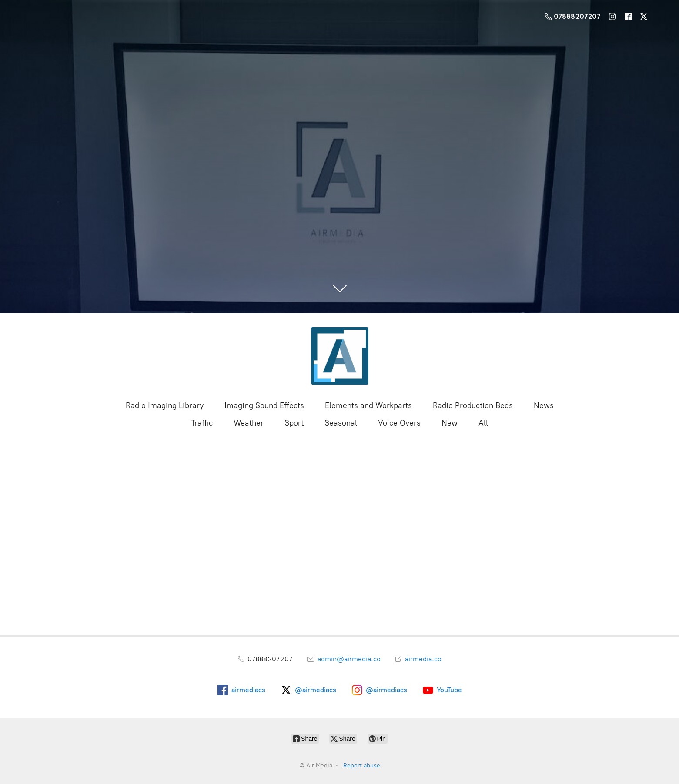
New (450, 423)
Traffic (202, 423)
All (483, 423)
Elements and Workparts (368, 405)
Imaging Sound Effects (264, 405)
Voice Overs (399, 423)
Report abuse (362, 766)
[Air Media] (340, 356)
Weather (249, 423)
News (544, 405)
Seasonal (341, 423)
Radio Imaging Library (165, 405)
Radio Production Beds (473, 405)
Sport (294, 423)
